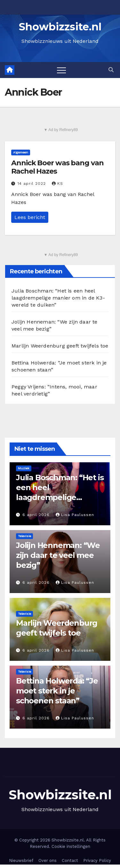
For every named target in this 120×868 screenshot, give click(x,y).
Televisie (24, 536)
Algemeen (21, 152)
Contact (70, 860)
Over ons (48, 860)
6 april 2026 (37, 515)
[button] (111, 70)
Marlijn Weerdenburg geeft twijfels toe (60, 346)
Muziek (24, 468)
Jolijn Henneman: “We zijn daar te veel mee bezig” (58, 555)
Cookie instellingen (71, 846)
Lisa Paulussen (75, 515)
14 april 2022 (32, 184)
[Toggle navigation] (61, 70)
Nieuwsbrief (21, 860)
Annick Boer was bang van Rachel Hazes (57, 167)
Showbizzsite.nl (60, 27)
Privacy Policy (97, 860)
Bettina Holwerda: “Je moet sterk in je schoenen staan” (57, 691)
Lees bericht (30, 217)
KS (57, 184)
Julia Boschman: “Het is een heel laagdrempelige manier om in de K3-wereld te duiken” (58, 298)
